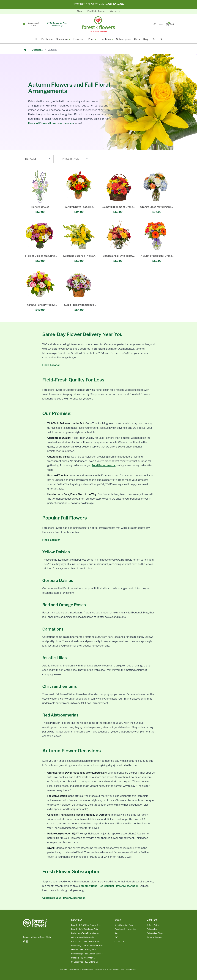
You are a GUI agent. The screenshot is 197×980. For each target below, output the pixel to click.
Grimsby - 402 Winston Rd (83, 937)
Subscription (124, 39)
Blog (146, 39)
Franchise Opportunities (125, 929)
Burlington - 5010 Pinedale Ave (85, 933)
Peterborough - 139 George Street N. (87, 954)
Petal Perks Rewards (96, 11)
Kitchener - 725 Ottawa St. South (86, 941)
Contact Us (115, 11)
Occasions (37, 50)
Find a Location (51, 365)
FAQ (154, 39)
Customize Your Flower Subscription (64, 898)
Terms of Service (154, 937)
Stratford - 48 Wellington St (83, 958)
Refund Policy (153, 925)
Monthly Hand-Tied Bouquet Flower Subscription (110, 886)
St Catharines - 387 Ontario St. (85, 962)
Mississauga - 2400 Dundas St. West (87, 946)
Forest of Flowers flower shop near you (51, 123)
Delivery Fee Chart (155, 933)
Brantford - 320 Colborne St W (85, 929)
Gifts (137, 39)
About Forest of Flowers (125, 925)
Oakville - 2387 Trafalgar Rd (83, 950)
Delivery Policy (153, 929)
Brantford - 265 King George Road (86, 925)
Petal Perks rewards (103, 465)
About (80, 11)
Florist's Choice (44, 39)
